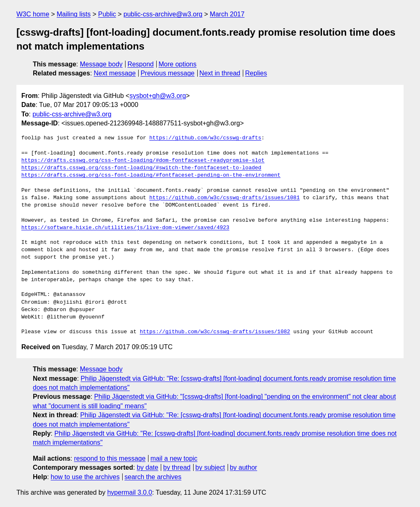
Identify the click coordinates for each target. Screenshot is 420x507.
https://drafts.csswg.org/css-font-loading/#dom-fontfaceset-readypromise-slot (143, 161)
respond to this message (110, 458)
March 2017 (227, 14)
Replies (256, 73)
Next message (115, 73)
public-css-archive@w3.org (163, 14)
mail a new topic (174, 458)
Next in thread (220, 73)
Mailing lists (74, 14)
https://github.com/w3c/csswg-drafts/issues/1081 (225, 198)
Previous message (168, 73)
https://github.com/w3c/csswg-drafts (205, 138)
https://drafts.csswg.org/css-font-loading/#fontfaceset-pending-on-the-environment (151, 175)
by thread (177, 467)
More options (178, 64)
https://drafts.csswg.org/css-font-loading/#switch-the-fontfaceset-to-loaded (141, 168)
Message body (101, 64)
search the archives (153, 477)
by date (147, 467)
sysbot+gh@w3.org (158, 96)
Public (107, 14)
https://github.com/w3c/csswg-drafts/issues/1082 (215, 332)
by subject (210, 467)
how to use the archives (85, 477)
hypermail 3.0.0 (129, 492)
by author (243, 467)
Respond (141, 64)
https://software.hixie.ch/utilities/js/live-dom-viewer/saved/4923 (125, 228)
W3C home (33, 14)
